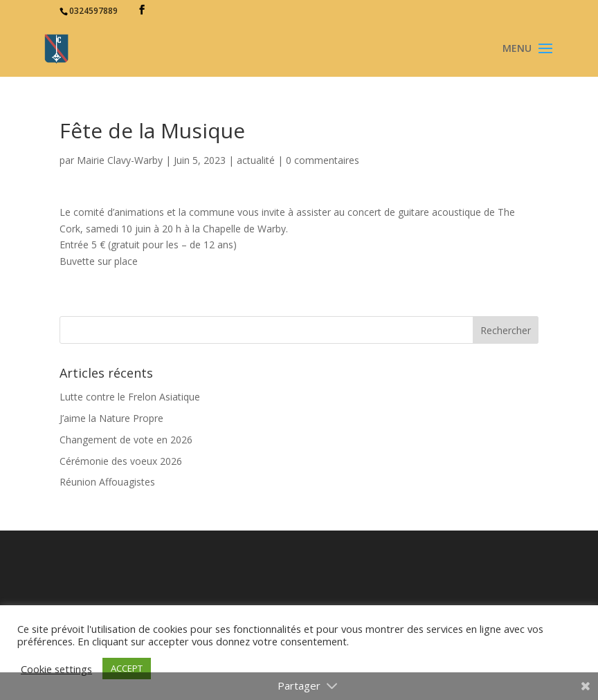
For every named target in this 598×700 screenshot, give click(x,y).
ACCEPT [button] (127, 668)
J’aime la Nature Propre (111, 418)
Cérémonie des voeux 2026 (121, 461)
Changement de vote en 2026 (126, 440)
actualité (256, 160)
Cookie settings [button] (56, 669)
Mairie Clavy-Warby (120, 160)
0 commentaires (323, 160)
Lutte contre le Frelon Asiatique (130, 397)
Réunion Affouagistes (107, 482)
